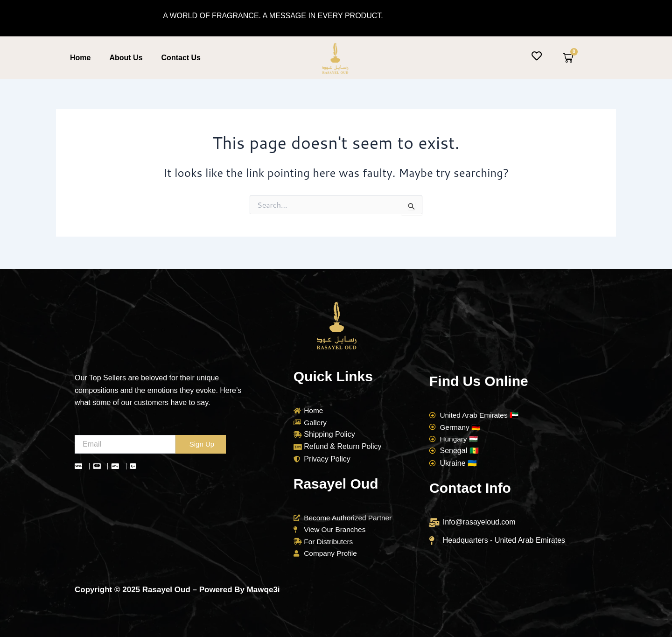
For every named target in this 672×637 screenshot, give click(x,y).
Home (80, 58)
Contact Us (181, 58)
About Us (126, 58)
